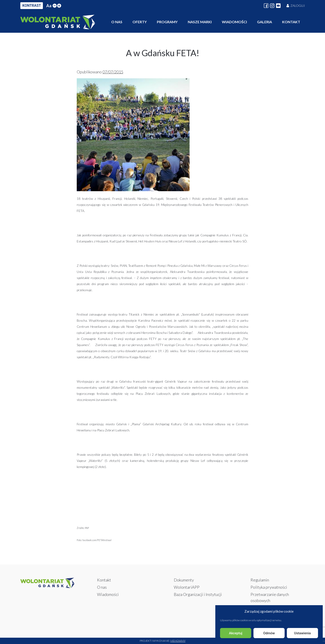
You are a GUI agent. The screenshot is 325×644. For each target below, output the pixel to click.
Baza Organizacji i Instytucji (198, 594)
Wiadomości (234, 22)
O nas (117, 22)
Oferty (140, 22)
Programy (167, 22)
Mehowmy (178, 641)
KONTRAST (32, 6)
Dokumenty (184, 580)
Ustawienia (302, 633)
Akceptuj (236, 633)
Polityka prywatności (269, 587)
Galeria (265, 22)
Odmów (269, 633)
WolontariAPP (187, 587)
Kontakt (291, 22)
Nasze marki (200, 22)
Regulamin (260, 580)
